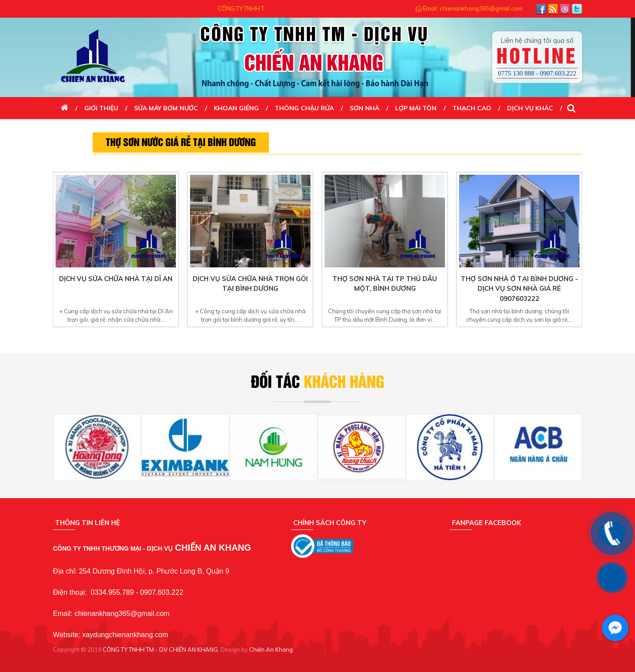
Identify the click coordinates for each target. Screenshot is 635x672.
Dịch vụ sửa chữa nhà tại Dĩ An (116, 279)
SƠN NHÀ (364, 108)
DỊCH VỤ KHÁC (530, 108)
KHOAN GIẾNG (236, 108)
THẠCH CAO (472, 108)
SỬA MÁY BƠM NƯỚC (166, 108)
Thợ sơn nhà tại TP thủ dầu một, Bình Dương (385, 284)
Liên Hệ (73, 130)
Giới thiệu (101, 108)
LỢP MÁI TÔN (416, 108)
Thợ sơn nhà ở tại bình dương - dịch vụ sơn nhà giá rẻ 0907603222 (519, 289)
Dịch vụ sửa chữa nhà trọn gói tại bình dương (250, 284)
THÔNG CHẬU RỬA (304, 108)
